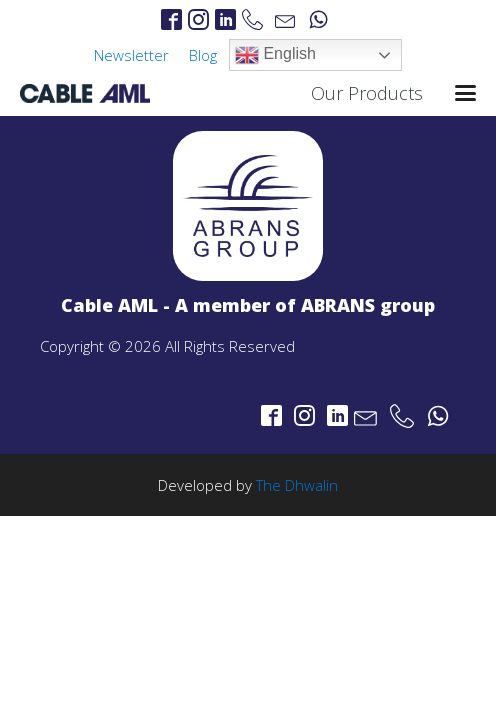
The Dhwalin (297, 485)
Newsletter (131, 55)
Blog (203, 55)
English (275, 55)
